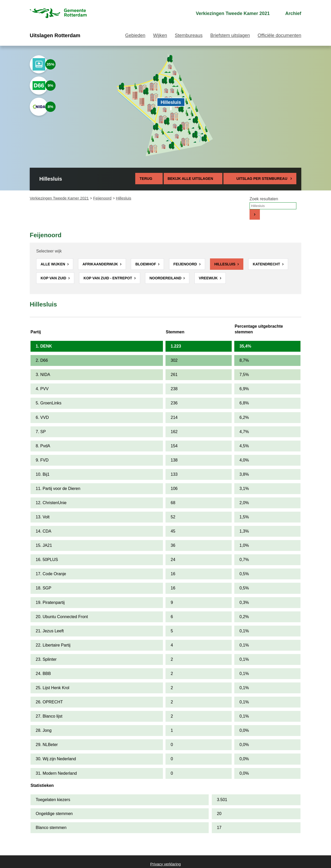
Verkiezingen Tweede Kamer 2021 (59, 198)
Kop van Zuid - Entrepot (108, 278)
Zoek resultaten (264, 199)
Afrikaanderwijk (101, 264)
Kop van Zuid (54, 278)
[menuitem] (228, 14)
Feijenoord (102, 198)
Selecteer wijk (49, 251)
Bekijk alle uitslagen (193, 179)
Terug (146, 179)
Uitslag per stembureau (262, 179)
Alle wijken (53, 264)
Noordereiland (166, 278)
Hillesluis (225, 264)
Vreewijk (209, 278)
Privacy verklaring (165, 864)
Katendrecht (267, 264)
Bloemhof (146, 264)
